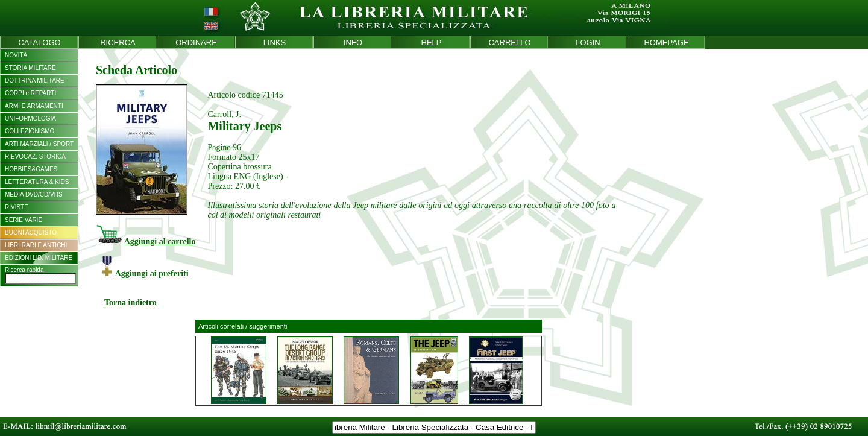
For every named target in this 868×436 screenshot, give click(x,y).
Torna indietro (131, 302)
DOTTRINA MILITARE (35, 81)
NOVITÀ (16, 55)
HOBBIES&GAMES (31, 169)
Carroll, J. (224, 114)
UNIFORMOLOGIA (30, 118)
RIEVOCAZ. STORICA (35, 156)
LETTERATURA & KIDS (37, 182)
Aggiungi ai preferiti (146, 273)
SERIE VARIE (24, 220)
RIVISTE (17, 207)
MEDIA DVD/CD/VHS (34, 194)
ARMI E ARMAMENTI (34, 106)
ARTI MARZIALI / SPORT (39, 144)
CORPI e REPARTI (30, 93)
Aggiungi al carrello (146, 242)
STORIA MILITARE (30, 68)
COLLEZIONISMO (30, 131)
